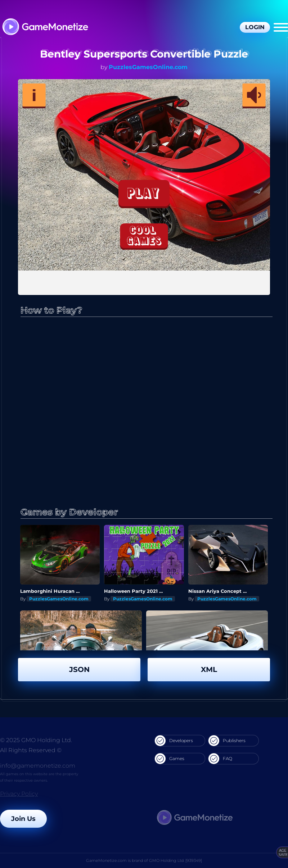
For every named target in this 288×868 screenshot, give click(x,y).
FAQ (220, 759)
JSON (79, 669)
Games (170, 759)
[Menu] (281, 27)
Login (255, 27)
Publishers (227, 741)
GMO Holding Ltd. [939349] (175, 860)
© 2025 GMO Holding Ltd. (36, 740)
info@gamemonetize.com (38, 766)
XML (209, 669)
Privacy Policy (19, 794)
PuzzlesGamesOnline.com (148, 67)
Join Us (23, 819)
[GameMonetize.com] (45, 28)
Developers (174, 741)
